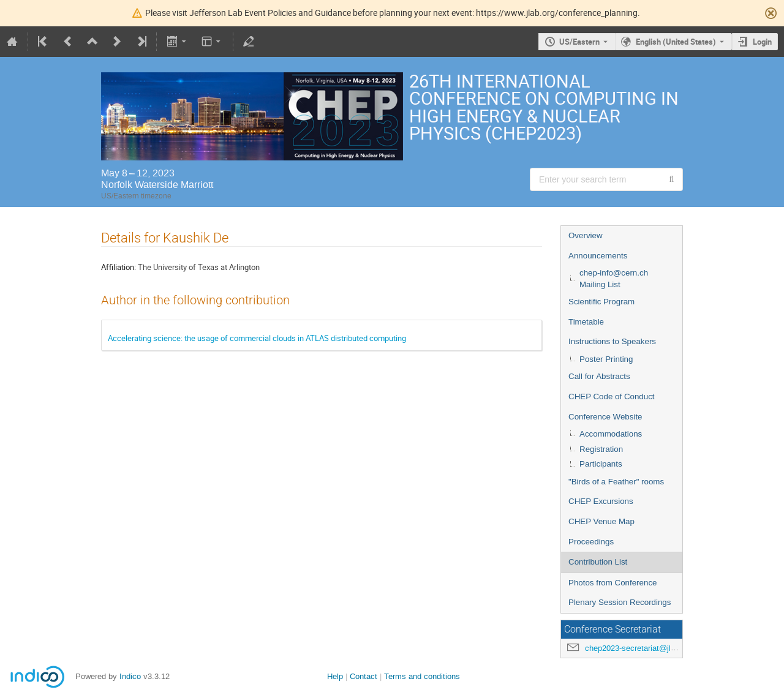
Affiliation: (119, 267)
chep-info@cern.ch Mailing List (614, 279)
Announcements (598, 256)
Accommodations (611, 434)
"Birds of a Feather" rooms (616, 482)
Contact (364, 676)
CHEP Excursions (601, 501)
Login (762, 42)
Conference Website (605, 417)
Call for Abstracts (599, 376)
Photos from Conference (612, 583)
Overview (586, 235)
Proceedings (591, 542)
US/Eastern (579, 42)
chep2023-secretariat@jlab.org (639, 648)
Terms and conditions (422, 676)
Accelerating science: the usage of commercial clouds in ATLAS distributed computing (257, 338)
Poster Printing (606, 359)
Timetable (586, 322)
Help (335, 676)
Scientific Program (601, 302)
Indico (130, 676)
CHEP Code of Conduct (612, 396)
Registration (601, 449)
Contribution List (598, 562)
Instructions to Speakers (612, 341)
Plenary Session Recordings (620, 602)
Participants (601, 464)
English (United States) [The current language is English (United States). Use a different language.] (676, 42)
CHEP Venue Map (601, 521)
